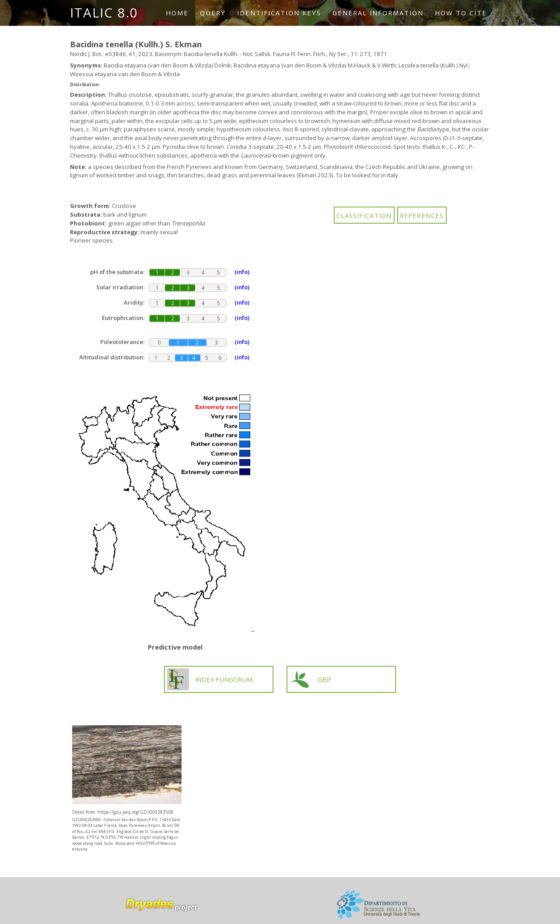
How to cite (461, 13)
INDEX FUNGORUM (210, 679)
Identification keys (279, 13)
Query (213, 13)
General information (378, 13)
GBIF (310, 679)
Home (177, 13)
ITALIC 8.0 (104, 13)
